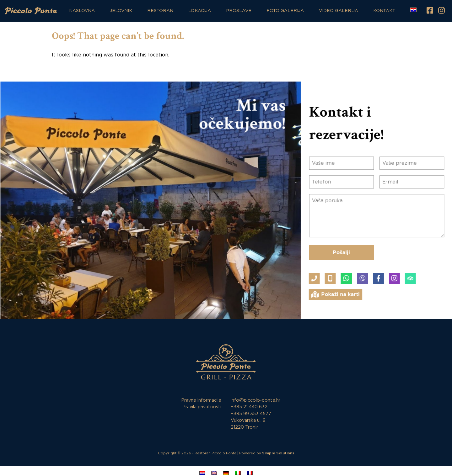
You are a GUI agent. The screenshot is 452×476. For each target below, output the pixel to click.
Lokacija (200, 11)
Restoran (160, 11)
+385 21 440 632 (249, 407)
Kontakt (384, 11)
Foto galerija (285, 11)
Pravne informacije (201, 400)
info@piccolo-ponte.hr (256, 400)
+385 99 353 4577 (251, 414)
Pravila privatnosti (202, 407)
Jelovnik (121, 11)
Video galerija (339, 11)
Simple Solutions (278, 453)
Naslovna (82, 11)
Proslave (239, 11)
